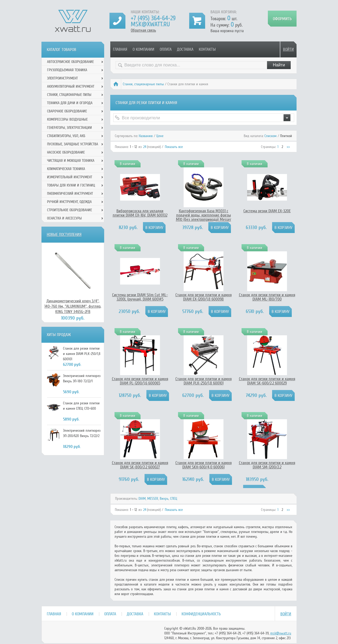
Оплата (166, 49)
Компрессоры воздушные (67, 119)
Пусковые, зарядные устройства (73, 144)
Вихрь (164, 499)
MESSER (153, 499)
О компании (143, 49)
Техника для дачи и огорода (70, 103)
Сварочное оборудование (67, 111)
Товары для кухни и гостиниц (71, 185)
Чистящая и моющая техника (71, 161)
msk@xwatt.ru (150, 24)
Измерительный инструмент (70, 177)
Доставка (185, 49)
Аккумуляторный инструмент (71, 86)
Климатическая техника (66, 169)
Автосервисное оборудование (70, 62)
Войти (288, 49)
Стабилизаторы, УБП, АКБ (66, 136)
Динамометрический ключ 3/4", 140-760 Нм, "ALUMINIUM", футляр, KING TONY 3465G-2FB (73, 306)
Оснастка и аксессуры (64, 218)
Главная (120, 49)
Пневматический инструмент (70, 194)
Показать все (174, 147)
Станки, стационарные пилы (143, 84)
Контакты (207, 49)
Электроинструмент (62, 78)
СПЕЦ (174, 499)
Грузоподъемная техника (67, 70)
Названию (146, 136)
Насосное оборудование (66, 152)
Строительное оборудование (69, 210)
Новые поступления (64, 235)
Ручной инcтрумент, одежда (69, 202)
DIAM (142, 499)
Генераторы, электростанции (69, 128)
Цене (160, 136)
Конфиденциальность (201, 614)
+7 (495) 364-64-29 (153, 18)
